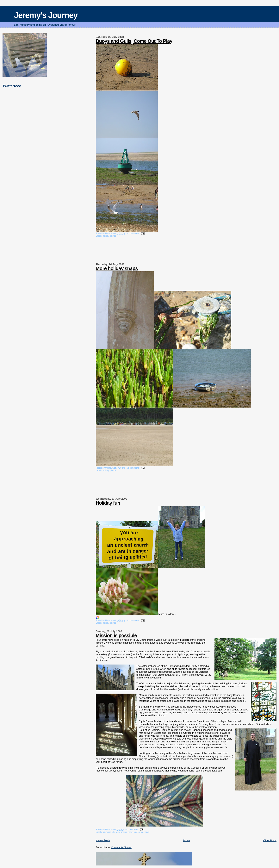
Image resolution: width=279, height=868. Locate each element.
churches (107, 832)
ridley (130, 832)
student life (139, 832)
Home (187, 840)
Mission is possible (116, 635)
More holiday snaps (117, 268)
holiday (106, 236)
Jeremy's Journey (46, 15)
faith (118, 832)
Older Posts (270, 840)
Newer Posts (103, 840)
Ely (113, 832)
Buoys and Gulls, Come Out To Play (134, 41)
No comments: (133, 233)
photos (113, 236)
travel (147, 832)
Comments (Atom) (121, 847)
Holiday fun (108, 503)
